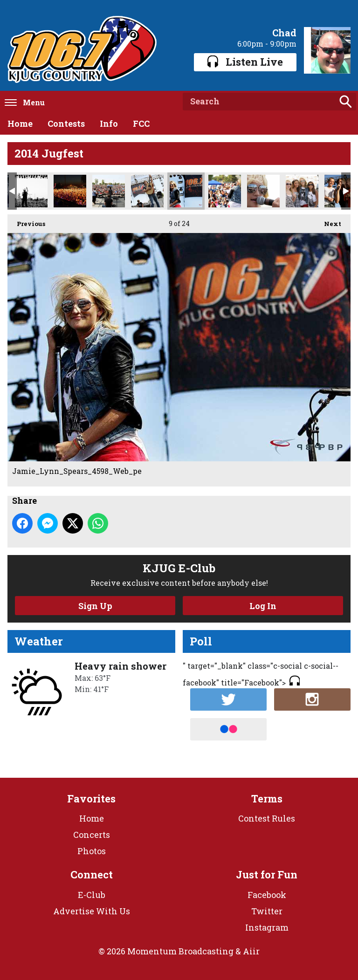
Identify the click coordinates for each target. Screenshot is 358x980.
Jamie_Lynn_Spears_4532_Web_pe (263, 191)
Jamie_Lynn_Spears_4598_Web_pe (186, 191)
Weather (39, 641)
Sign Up (95, 606)
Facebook (267, 895)
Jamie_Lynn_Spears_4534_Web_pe (225, 191)
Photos (92, 851)
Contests (66, 123)
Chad (284, 33)
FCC (141, 123)
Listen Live (245, 62)
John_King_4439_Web (147, 191)
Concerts (92, 835)
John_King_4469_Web (109, 191)
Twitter (267, 911)
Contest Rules (267, 818)
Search (345, 102)
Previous (26, 221)
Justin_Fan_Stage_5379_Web (70, 191)
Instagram (267, 927)
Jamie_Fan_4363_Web (302, 191)
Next (328, 221)
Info (109, 123)
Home (20, 123)
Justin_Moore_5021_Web (31, 191)
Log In (263, 606)
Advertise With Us (92, 911)
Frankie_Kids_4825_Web (341, 191)
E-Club (92, 895)
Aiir (251, 951)
